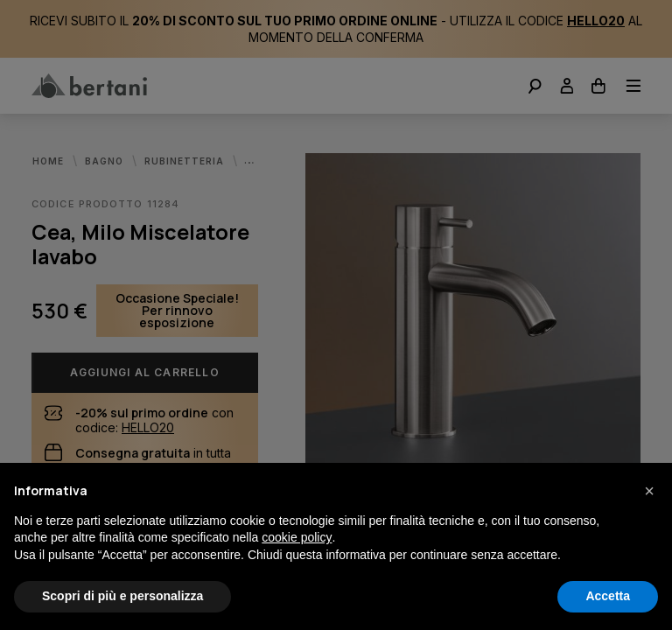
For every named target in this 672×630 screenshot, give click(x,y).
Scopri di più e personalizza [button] (122, 596)
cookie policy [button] (297, 537)
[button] (649, 491)
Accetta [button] (608, 596)
